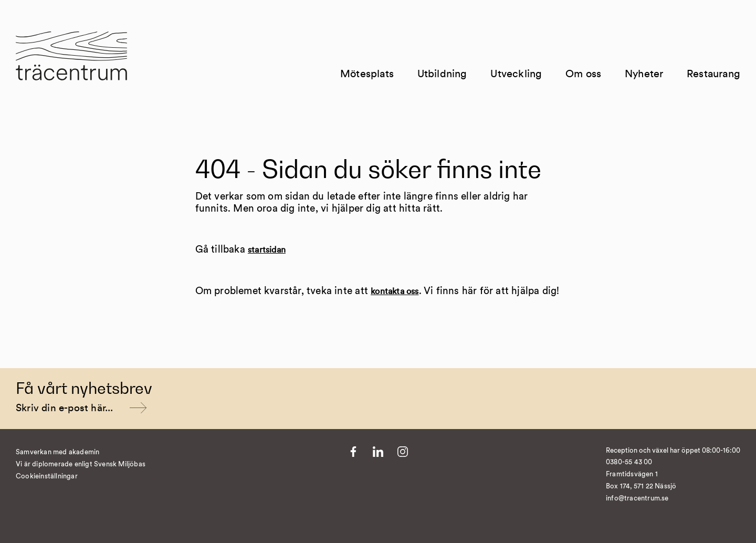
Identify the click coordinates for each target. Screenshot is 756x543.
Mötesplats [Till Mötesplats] (367, 74)
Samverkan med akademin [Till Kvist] (57, 452)
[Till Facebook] (353, 452)
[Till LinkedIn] (378, 452)
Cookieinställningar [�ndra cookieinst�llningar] (47, 477)
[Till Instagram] (403, 452)
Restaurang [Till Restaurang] (713, 74)
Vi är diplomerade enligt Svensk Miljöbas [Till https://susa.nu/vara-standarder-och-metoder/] (81, 464)
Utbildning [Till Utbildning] (442, 74)
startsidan (267, 250)
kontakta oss (395, 291)
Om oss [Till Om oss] (583, 74)
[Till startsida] (71, 62)
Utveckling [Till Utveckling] (516, 74)
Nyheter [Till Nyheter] (644, 74)
